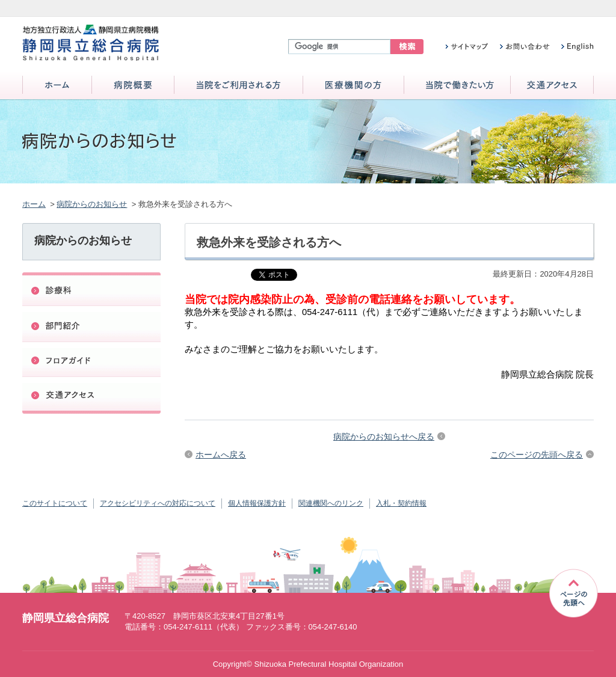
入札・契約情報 (401, 503)
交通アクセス (552, 86)
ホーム (57, 86)
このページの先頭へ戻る (537, 455)
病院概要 (133, 86)
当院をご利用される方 (239, 86)
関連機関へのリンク (331, 503)
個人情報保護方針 (257, 503)
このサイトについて (55, 503)
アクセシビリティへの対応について (158, 503)
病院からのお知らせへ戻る (384, 437)
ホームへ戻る (221, 455)
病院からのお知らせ (92, 204)
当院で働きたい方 (457, 86)
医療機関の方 (353, 86)
